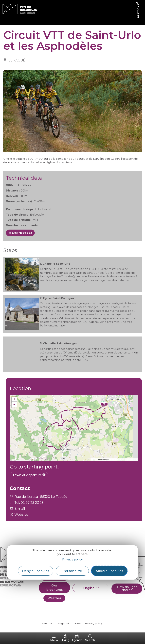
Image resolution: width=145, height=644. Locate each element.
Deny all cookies (36, 571)
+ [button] (14, 399)
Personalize (72, 571)
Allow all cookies (109, 571)
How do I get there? (127, 588)
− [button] (14, 405)
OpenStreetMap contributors (123, 459)
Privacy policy (72, 559)
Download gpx (20, 233)
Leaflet (95, 459)
